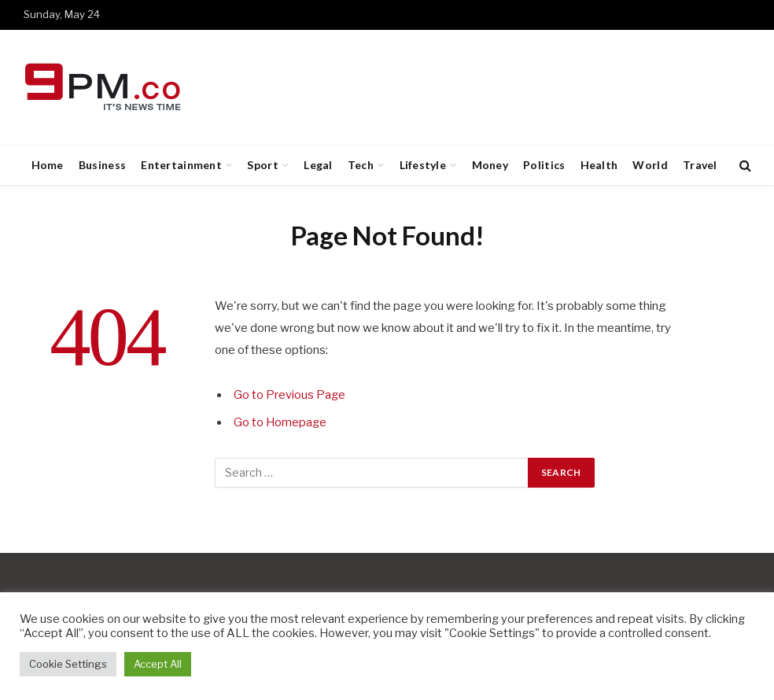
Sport (262, 165)
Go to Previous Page (290, 395)
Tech (361, 165)
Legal (318, 165)
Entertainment (181, 165)
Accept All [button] (158, 664)
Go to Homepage (281, 422)
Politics (544, 165)
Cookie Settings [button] (68, 664)
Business (102, 165)
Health (599, 165)
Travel (700, 165)
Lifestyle (423, 165)
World (650, 165)
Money (490, 165)
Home (48, 165)
